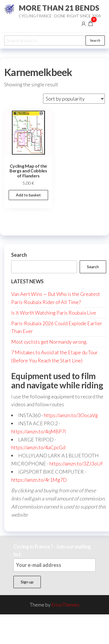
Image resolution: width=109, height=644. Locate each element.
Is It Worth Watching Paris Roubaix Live (54, 313)
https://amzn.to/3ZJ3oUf (76, 464)
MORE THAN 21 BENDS (59, 8)
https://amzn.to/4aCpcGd (38, 447)
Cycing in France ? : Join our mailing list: (54, 558)
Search (95, 40)
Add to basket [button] (28, 195)
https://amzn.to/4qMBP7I (39, 431)
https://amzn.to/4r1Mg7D (39, 480)
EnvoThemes (65, 605)
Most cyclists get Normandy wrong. (49, 342)
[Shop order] (74, 99)
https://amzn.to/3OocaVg (71, 415)
